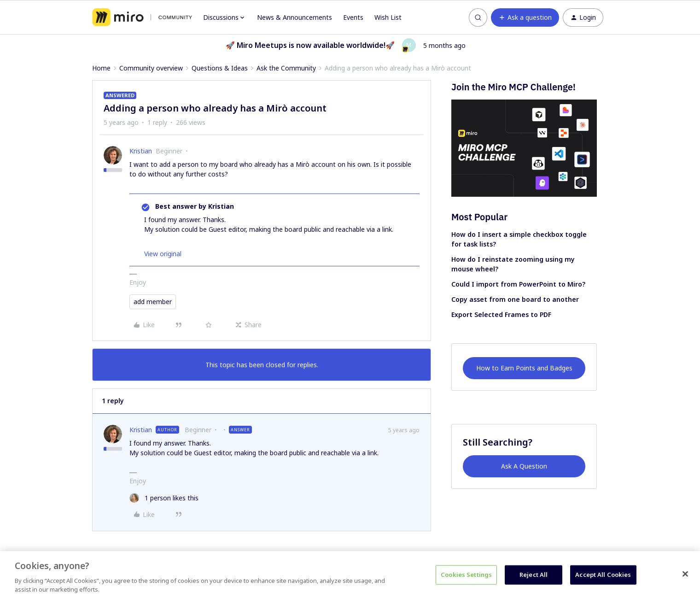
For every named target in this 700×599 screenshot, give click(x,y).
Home (101, 68)
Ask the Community (286, 68)
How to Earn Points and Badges (524, 368)
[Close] (685, 574)
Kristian (141, 151)
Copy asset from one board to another (515, 299)
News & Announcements (295, 17)
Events (353, 17)
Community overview (151, 68)
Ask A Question (524, 466)
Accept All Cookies (603, 575)
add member (153, 302)
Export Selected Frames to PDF (501, 314)
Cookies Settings (466, 575)
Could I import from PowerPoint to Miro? (518, 284)
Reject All (534, 575)
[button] (525, 18)
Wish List (388, 17)
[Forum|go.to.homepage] (142, 18)
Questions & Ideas (220, 68)
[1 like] (164, 498)
